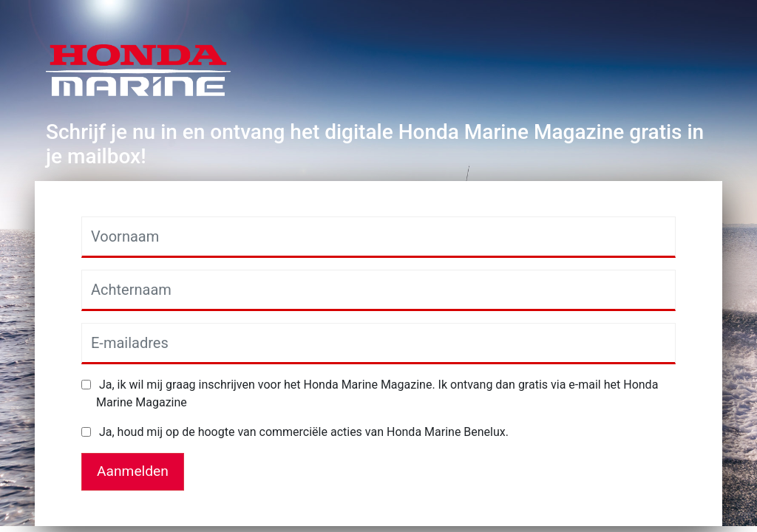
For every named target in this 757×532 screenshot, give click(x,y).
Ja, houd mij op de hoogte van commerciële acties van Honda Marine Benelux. (302, 432)
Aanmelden (133, 471)
